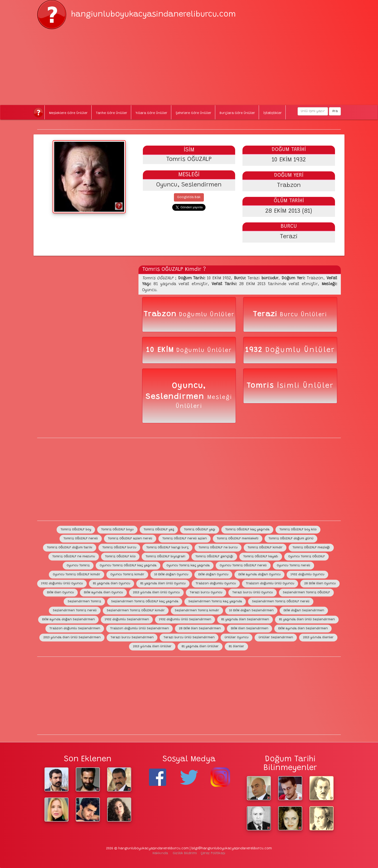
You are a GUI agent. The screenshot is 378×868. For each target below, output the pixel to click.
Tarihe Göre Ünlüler (112, 113)
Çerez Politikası (213, 853)
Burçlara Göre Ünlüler (237, 113)
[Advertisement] (189, 63)
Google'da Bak (189, 197)
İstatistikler (273, 113)
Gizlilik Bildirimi (185, 853)
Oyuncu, (189, 386)
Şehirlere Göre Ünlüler (193, 113)
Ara (335, 111)
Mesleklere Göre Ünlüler (68, 113)
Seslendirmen (176, 397)
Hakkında (160, 853)
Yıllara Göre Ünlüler (151, 113)
